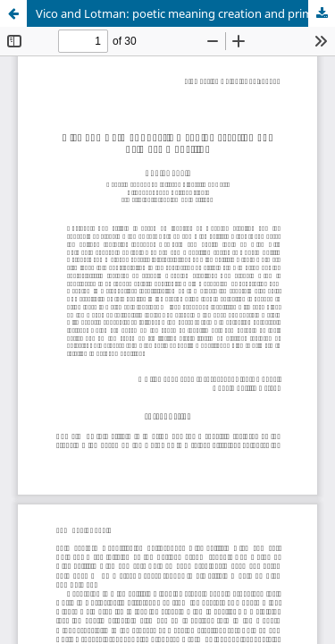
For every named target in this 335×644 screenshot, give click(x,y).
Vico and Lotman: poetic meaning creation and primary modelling (185, 13)
